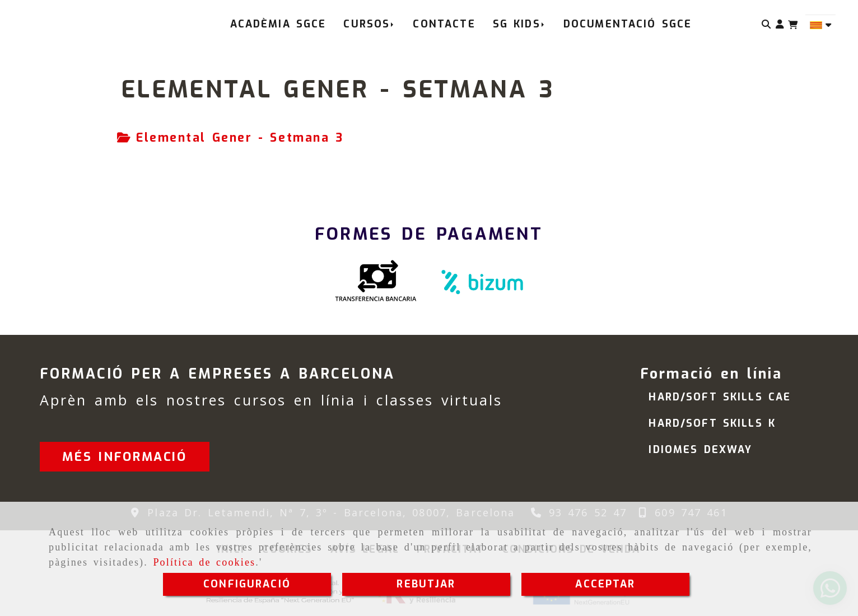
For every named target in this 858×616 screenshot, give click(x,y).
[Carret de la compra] (793, 25)
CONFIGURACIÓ (247, 584)
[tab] (230, 138)
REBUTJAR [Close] (426, 584)
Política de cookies (204, 562)
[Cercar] (766, 24)
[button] (780, 24)
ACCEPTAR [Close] (605, 584)
